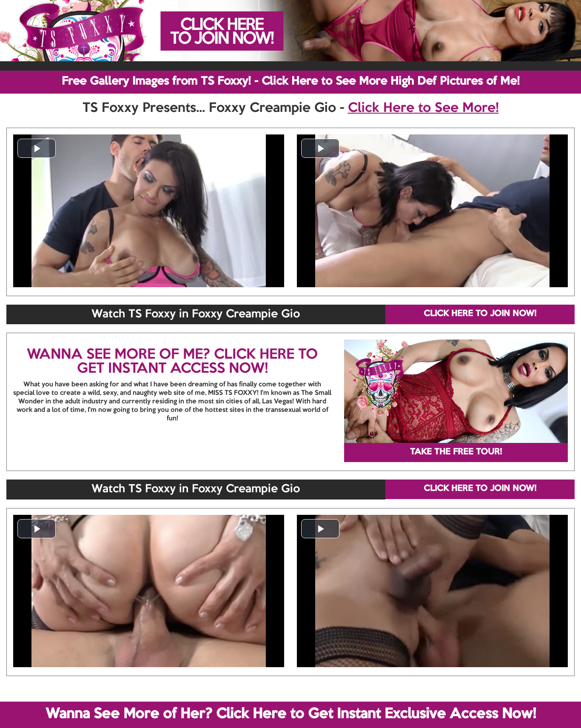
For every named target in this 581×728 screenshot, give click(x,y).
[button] (37, 148)
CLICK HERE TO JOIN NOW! (480, 314)
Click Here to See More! (423, 108)
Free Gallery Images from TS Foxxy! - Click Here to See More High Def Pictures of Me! (291, 82)
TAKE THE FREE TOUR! (456, 452)
